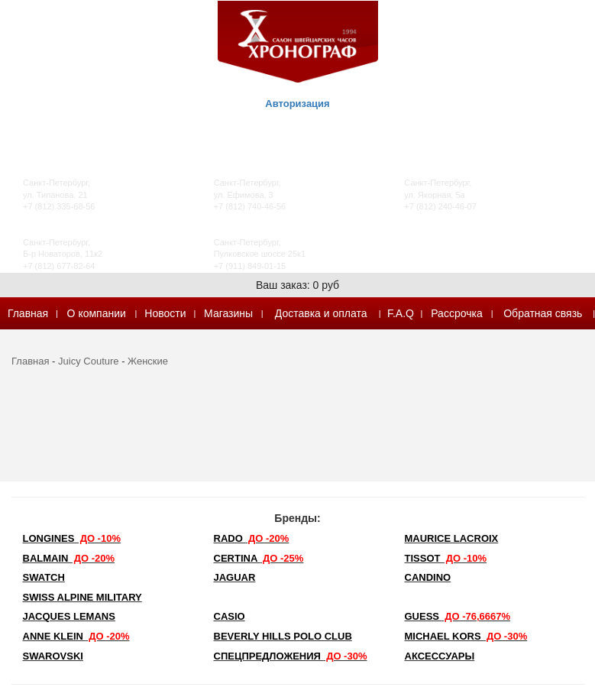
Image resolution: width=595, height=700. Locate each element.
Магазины (228, 313)
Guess (458, 616)
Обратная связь (543, 313)
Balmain (69, 558)
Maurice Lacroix (452, 538)
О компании (97, 313)
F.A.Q (401, 313)
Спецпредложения (291, 656)
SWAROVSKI (53, 656)
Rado (252, 538)
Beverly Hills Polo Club (283, 636)
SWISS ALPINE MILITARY (82, 597)
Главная (28, 313)
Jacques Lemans (69, 616)
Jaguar (235, 577)
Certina (259, 558)
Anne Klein (76, 636)
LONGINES (72, 538)
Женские (148, 361)
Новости (165, 313)
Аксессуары (440, 656)
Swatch (44, 577)
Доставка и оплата (321, 313)
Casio (230, 616)
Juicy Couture (88, 361)
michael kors (466, 636)
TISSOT (446, 558)
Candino (428, 577)
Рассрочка (456, 313)
